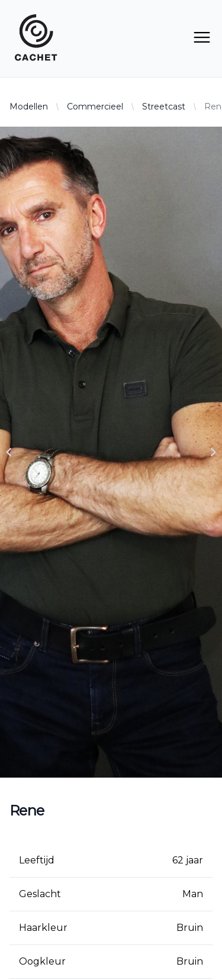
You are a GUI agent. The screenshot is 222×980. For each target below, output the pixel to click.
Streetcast (164, 107)
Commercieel (95, 107)
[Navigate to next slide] (213, 452)
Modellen (29, 107)
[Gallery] (111, 452)
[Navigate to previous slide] (9, 452)
